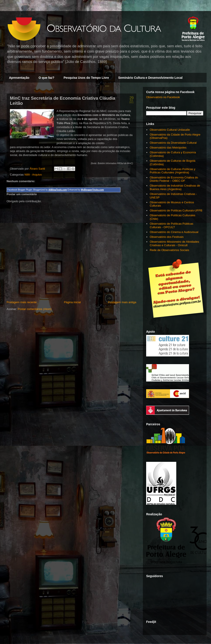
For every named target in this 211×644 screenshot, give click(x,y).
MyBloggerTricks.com (92, 190)
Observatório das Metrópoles (168, 148)
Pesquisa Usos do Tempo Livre (86, 78)
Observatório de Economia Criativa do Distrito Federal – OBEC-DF (174, 179)
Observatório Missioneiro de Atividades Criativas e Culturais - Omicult (174, 243)
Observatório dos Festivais (167, 237)
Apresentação (19, 78)
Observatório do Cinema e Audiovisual (174, 232)
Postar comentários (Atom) (35, 309)
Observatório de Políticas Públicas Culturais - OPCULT (171, 225)
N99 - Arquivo (33, 175)
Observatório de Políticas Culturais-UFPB (176, 210)
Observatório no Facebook (163, 97)
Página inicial (72, 302)
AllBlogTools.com (58, 190)
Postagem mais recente (22, 302)
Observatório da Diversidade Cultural (173, 143)
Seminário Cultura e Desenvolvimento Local (150, 78)
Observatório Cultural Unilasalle (170, 130)
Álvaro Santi (38, 169)
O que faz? (47, 78)
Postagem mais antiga (122, 302)
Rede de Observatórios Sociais (169, 250)
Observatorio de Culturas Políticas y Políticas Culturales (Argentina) (172, 171)
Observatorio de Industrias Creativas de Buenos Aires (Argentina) (175, 187)
